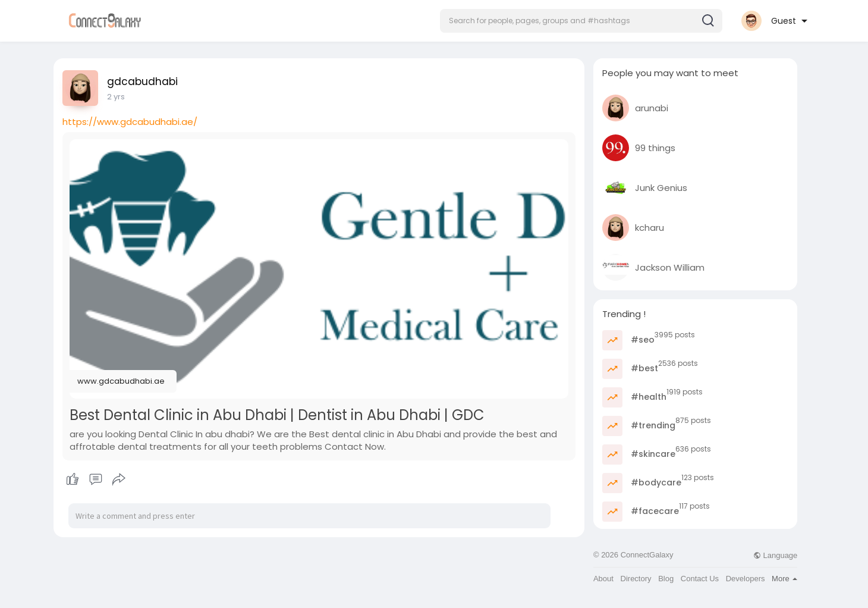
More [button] (784, 579)
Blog (666, 579)
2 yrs (116, 97)
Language (775, 555)
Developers (746, 579)
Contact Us (700, 579)
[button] (581, 21)
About (603, 579)
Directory (636, 579)
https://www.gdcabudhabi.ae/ (130, 122)
